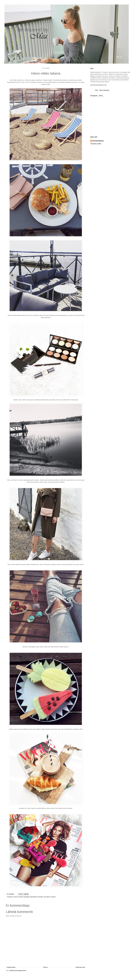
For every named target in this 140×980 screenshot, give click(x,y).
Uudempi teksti (11, 967)
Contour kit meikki (18, 897)
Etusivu (45, 967)
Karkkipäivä (27, 897)
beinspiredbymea (98, 141)
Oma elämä (47, 897)
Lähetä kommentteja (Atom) (18, 971)
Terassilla (53, 897)
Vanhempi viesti (80, 967)
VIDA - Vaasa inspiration (102, 90)
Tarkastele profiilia (96, 144)
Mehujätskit (34, 897)
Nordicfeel (40, 897)
